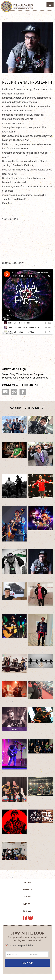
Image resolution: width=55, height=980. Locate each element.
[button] (50, 5)
